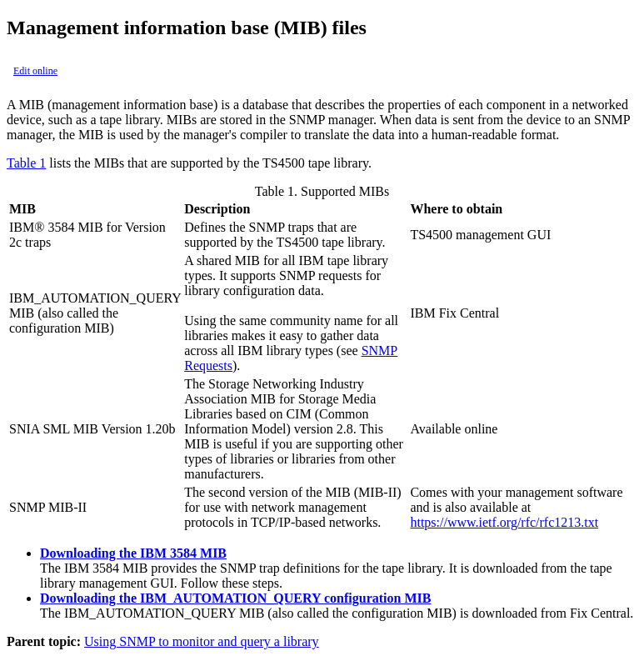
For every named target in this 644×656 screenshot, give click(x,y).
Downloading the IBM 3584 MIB (133, 553)
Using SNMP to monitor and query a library (202, 641)
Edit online (35, 71)
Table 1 (26, 163)
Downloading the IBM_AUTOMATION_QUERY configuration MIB (235, 598)
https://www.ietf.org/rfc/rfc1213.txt (504, 522)
